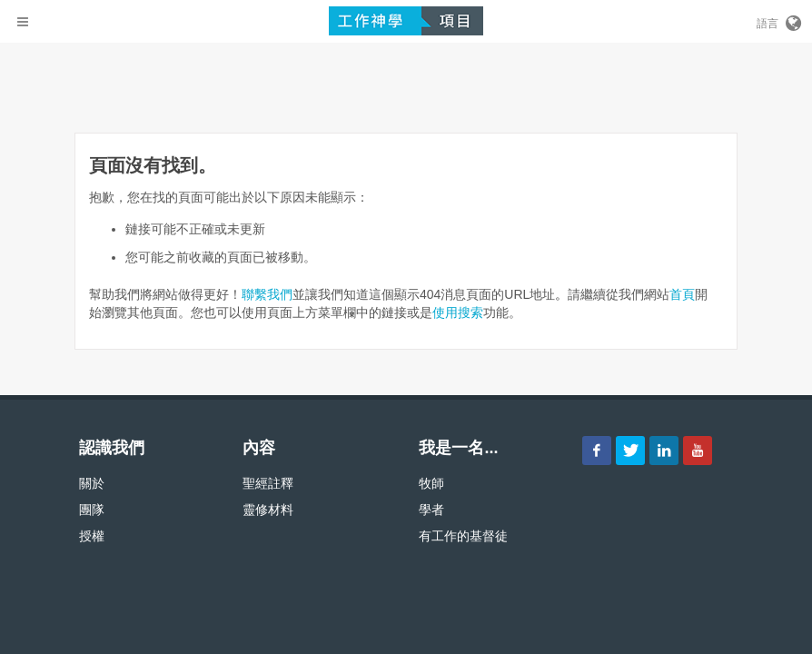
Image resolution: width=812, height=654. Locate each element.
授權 (92, 536)
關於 (92, 483)
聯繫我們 (267, 294)
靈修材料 (268, 510)
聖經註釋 (268, 483)
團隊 (92, 510)
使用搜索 (458, 312)
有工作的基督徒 (463, 536)
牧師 (431, 483)
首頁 (682, 294)
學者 (431, 510)
